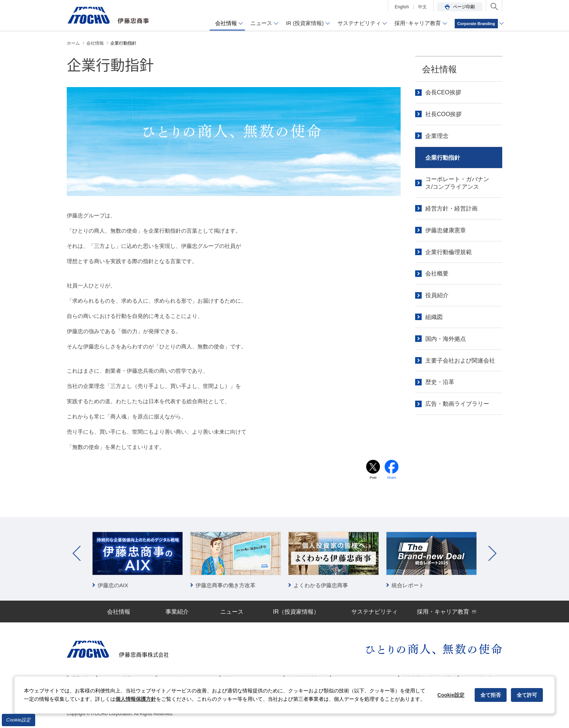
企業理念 (437, 136)
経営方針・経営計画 (451, 208)
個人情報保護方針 (136, 699)
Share (392, 478)
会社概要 (437, 273)
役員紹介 (437, 295)
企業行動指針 (443, 158)
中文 (422, 7)
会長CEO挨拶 (443, 92)
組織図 (434, 317)
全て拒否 (491, 695)
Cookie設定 (19, 720)
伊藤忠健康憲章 (446, 230)
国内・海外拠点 (446, 339)
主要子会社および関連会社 (460, 361)
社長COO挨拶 (443, 114)
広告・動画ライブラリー (457, 404)
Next (492, 554)
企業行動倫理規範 (449, 252)
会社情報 (439, 69)
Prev (77, 554)
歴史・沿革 (440, 382)
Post (373, 478)
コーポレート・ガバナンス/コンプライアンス (457, 183)
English (402, 7)
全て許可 (527, 695)
